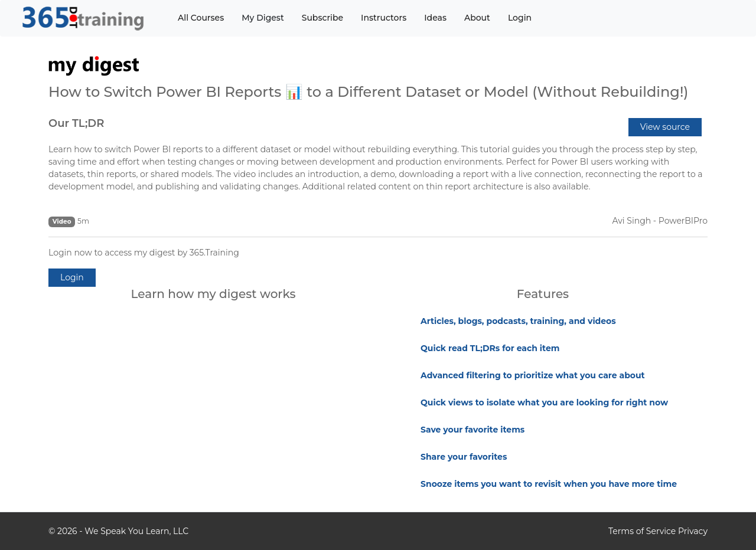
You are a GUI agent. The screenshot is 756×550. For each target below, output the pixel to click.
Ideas (435, 18)
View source (665, 127)
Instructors (384, 18)
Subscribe (322, 18)
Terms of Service (642, 531)
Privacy (693, 531)
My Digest (263, 18)
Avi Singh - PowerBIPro (660, 221)
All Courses (201, 18)
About (477, 18)
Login (520, 18)
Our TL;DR (76, 123)
